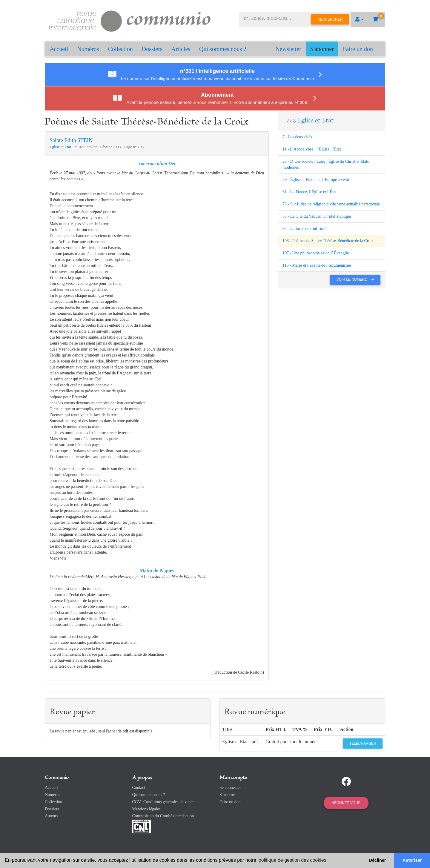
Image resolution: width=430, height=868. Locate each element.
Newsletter (288, 49)
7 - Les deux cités (297, 137)
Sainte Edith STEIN (71, 140)
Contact (139, 788)
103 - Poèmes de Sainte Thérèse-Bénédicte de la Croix (328, 241)
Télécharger (363, 743)
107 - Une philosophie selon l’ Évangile (316, 253)
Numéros (88, 49)
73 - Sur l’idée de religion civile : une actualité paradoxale (331, 204)
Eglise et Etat (61, 147)
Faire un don (358, 49)
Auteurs (51, 816)
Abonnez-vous (346, 803)
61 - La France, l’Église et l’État (310, 192)
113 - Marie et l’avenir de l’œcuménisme (317, 265)
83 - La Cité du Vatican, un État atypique (317, 216)
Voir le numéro (357, 279)
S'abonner (322, 49)
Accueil (59, 49)
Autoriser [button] (412, 860)
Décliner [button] (378, 860)
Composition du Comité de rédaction (163, 816)
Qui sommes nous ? (223, 49)
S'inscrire (227, 795)
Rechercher (330, 19)
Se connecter (230, 788)
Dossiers (152, 49)
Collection (120, 49)
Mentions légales (146, 809)
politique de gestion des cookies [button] (292, 860)
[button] (360, 19)
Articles (181, 49)
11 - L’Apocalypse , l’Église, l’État (312, 149)
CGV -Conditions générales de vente (163, 802)
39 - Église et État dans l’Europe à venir (316, 180)
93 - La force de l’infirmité (305, 229)
